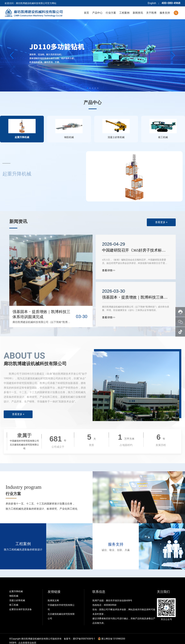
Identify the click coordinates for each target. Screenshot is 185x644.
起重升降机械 (16, 587)
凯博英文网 (54, 596)
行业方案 (13, 490)
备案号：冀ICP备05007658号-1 (79, 635)
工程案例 (23, 540)
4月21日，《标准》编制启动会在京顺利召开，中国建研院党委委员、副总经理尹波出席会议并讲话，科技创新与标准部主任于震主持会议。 (135, 259)
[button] (87, 88)
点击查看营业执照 (27, 639)
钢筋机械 (14, 592)
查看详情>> (109, 266)
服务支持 (116, 540)
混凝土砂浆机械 (17, 596)
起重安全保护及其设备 (21, 605)
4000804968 (110, 601)
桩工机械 (14, 601)
